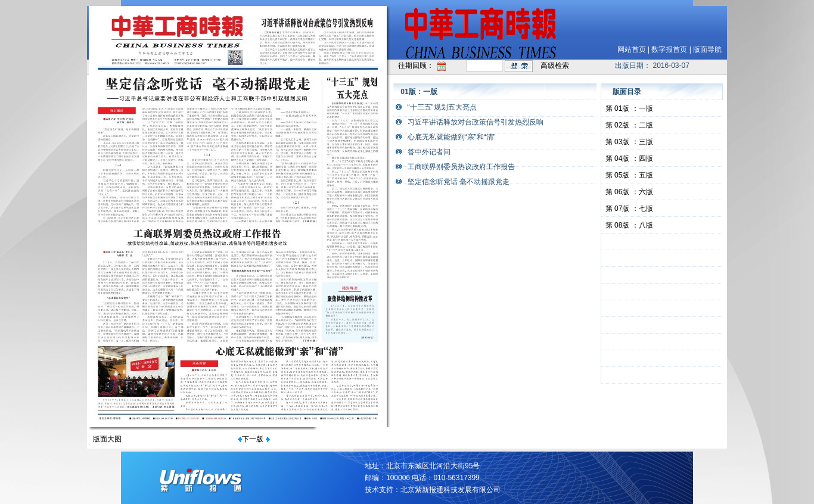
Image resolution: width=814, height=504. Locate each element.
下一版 (253, 439)
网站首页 (632, 49)
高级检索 (555, 66)
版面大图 (107, 439)
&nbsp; (662, 242)
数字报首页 (669, 49)
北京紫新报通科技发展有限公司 (451, 490)
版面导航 (707, 49)
